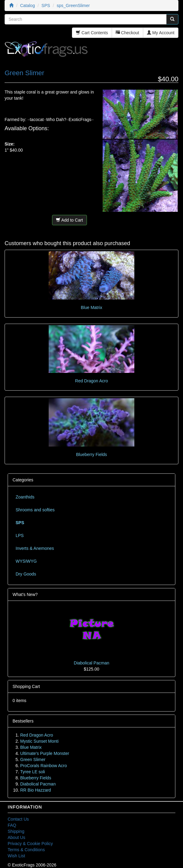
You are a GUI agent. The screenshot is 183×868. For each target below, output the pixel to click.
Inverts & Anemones (35, 548)
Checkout (127, 33)
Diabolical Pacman (91, 663)
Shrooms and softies (35, 510)
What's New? (25, 594)
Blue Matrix (91, 307)
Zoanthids (25, 497)
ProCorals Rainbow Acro (44, 766)
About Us (17, 837)
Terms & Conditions (26, 850)
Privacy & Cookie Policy (30, 844)
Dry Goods (26, 574)
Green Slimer (33, 759)
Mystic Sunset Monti (39, 741)
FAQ (12, 825)
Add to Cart (69, 220)
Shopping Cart (26, 686)
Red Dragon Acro (91, 381)
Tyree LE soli (33, 772)
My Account (161, 33)
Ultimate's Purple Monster (45, 753)
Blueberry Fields (91, 454)
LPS (20, 535)
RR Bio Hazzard (35, 790)
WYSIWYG (26, 561)
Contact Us (18, 819)
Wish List (16, 856)
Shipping (16, 831)
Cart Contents (92, 33)
